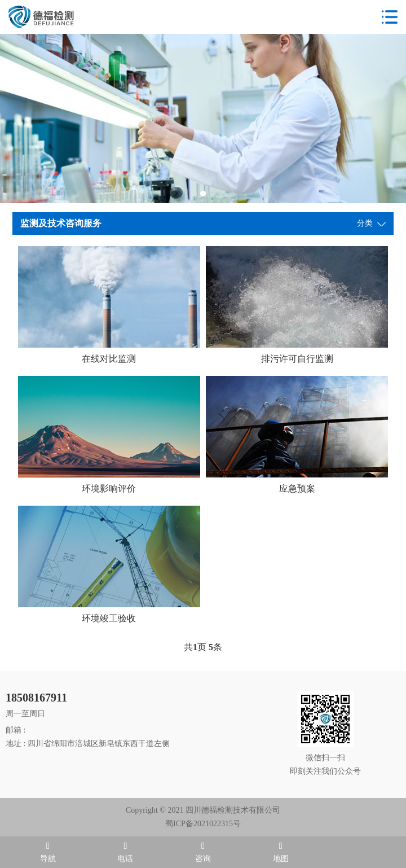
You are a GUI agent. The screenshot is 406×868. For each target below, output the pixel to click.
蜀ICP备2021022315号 (203, 824)
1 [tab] (203, 194)
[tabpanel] (203, 119)
